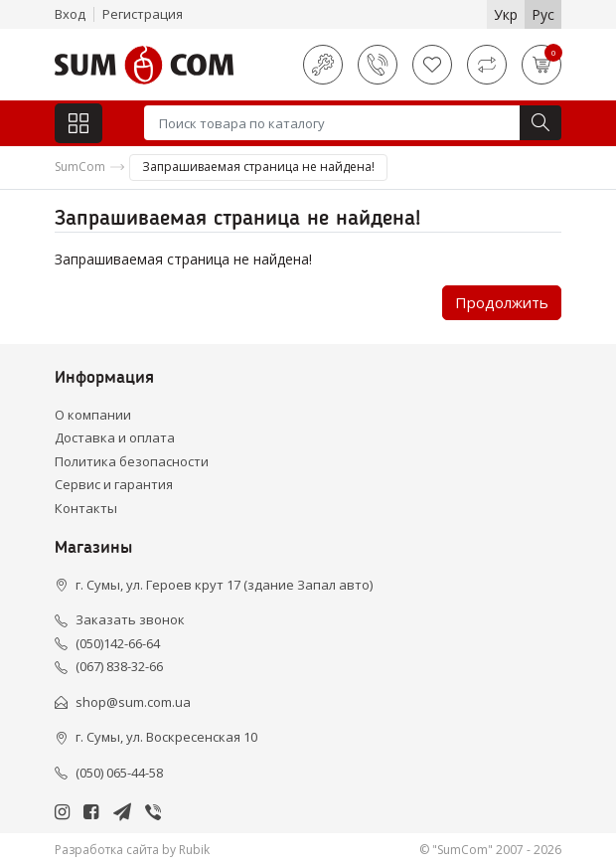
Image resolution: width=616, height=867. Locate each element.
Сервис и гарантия (114, 484)
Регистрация (143, 14)
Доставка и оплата (115, 437)
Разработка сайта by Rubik (132, 850)
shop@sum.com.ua (133, 702)
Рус (543, 14)
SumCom (80, 167)
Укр (506, 14)
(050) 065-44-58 (119, 773)
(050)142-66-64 (118, 643)
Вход (70, 14)
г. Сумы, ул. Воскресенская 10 (166, 737)
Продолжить (502, 302)
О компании (93, 415)
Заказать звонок (130, 619)
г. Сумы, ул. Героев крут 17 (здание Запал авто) (224, 585)
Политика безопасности (132, 461)
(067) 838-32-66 (119, 666)
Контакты (86, 508)
